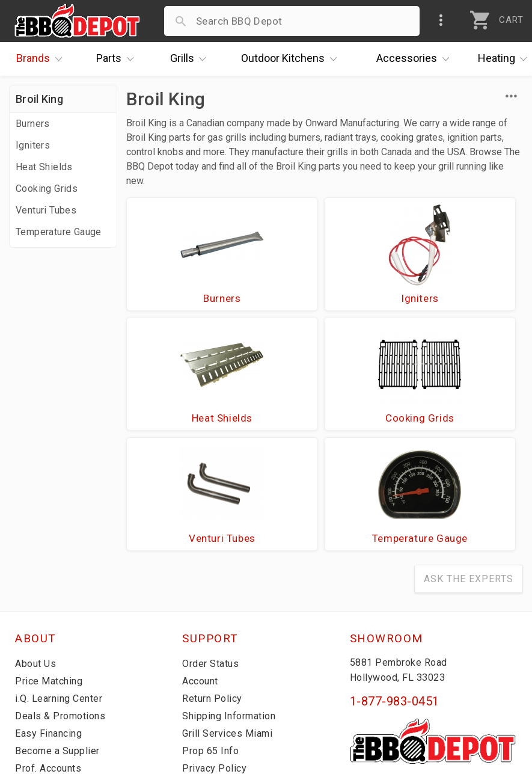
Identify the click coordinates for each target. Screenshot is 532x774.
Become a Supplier (60, 636)
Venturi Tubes (46, 210)
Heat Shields (44, 167)
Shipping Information (233, 601)
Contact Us (42, 671)
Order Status (213, 549)
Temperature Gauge (59, 232)
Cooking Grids (47, 189)
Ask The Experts (469, 465)
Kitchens (292, 59)
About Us (37, 549)
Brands (42, 59)
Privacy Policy (215, 654)
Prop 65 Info (212, 636)
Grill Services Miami (230, 619)
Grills (191, 59)
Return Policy (214, 584)
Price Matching (51, 567)
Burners (33, 124)
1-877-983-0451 (395, 587)
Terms (197, 671)
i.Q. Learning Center (62, 584)
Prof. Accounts (51, 654)
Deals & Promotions (63, 601)
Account (202, 567)
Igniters (33, 145)
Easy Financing (50, 619)
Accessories (416, 59)
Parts (118, 59)
